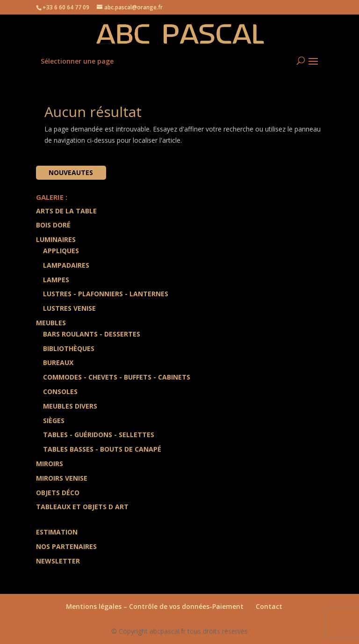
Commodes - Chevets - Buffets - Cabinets (117, 377)
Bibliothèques (69, 348)
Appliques (61, 251)
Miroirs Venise (62, 478)
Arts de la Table (66, 211)
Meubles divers (70, 406)
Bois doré (53, 225)
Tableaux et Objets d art (82, 507)
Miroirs (50, 464)
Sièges (54, 421)
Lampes (56, 280)
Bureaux (58, 362)
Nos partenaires (66, 546)
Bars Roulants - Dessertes (92, 334)
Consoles (60, 392)
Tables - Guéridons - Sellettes (99, 435)
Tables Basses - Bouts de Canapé (102, 449)
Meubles (51, 323)
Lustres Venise (69, 308)
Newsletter (58, 561)
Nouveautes (71, 172)
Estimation (57, 532)
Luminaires (56, 239)
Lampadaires (66, 265)
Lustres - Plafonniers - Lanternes (106, 294)
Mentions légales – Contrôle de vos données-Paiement (155, 606)
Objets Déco (58, 493)
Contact (269, 606)
